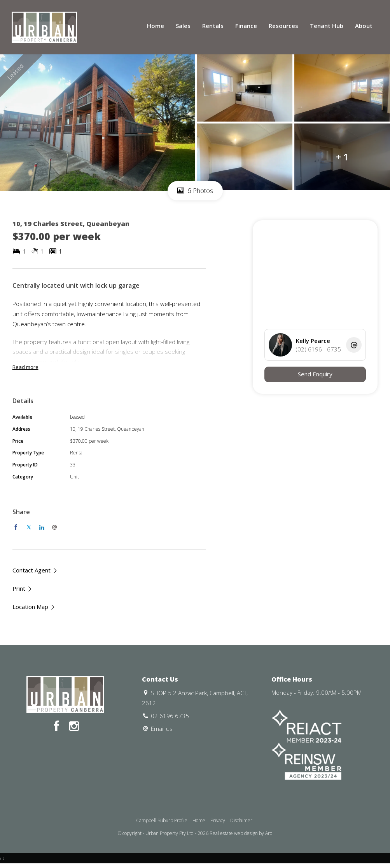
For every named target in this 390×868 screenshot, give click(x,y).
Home (156, 26)
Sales (183, 26)
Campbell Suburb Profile (162, 820)
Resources (283, 26)
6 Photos (195, 190)
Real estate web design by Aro (241, 833)
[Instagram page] (74, 726)
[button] (23, 589)
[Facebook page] (58, 726)
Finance (246, 26)
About (364, 26)
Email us (162, 729)
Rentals (213, 26)
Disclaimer (241, 820)
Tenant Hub (327, 26)
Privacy (218, 820)
